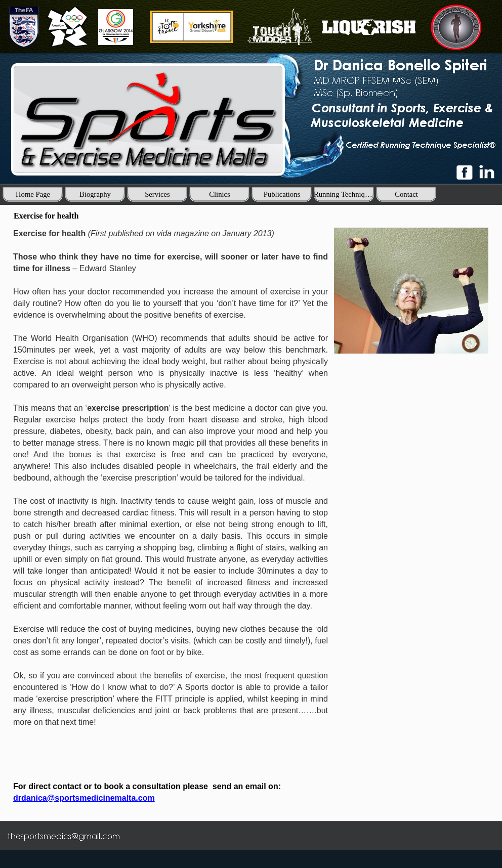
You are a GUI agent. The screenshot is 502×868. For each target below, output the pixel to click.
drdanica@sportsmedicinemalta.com (84, 798)
